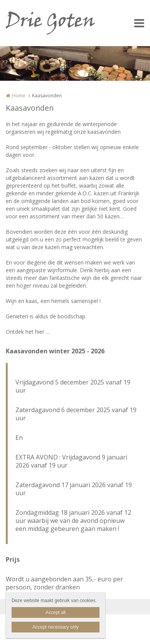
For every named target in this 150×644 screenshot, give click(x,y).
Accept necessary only (56, 627)
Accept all (56, 612)
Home (19, 96)
